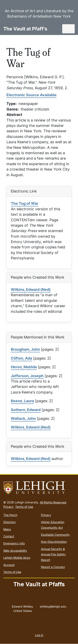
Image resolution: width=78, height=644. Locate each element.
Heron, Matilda (24, 367)
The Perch (10, 515)
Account (9, 565)
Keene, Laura (22, 401)
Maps (7, 529)
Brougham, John (25, 349)
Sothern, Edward (26, 410)
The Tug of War (25, 203)
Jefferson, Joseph (27, 376)
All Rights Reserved (53, 502)
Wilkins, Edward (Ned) (31, 289)
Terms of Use (24, 507)
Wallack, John (23, 418)
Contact (9, 536)
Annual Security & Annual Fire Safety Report (53, 554)
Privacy (8, 507)
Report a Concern (53, 567)
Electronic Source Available (32, 95)
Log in (39, 635)
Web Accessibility (15, 551)
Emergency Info (14, 543)
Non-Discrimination (54, 542)
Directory (10, 522)
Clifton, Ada (21, 358)
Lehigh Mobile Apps (17, 558)
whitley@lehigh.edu (53, 605)
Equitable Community (55, 535)
